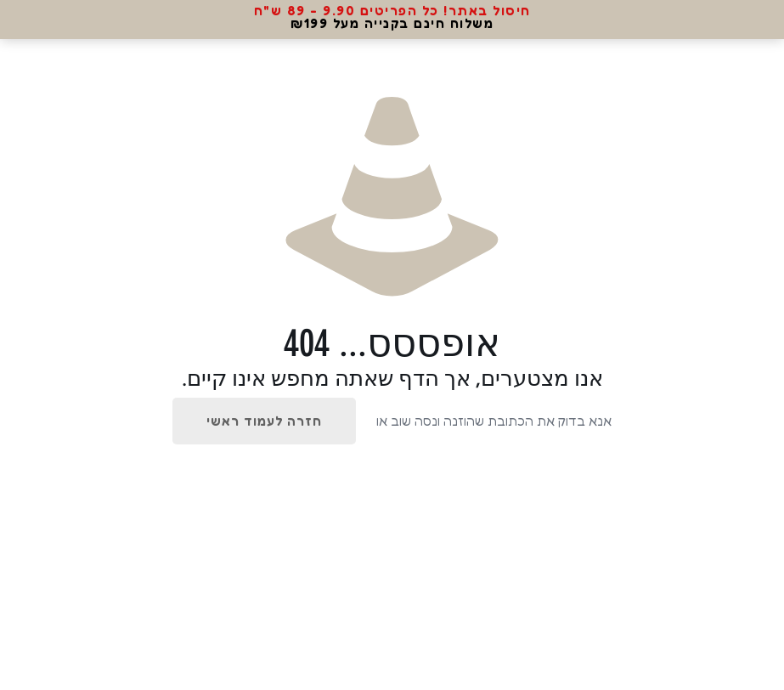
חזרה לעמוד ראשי (264, 421)
